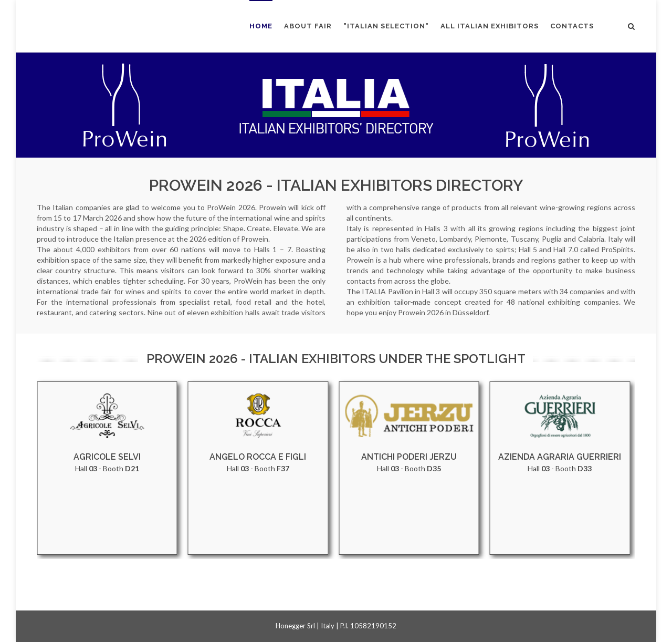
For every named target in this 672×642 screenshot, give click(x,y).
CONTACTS (572, 26)
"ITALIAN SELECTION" (386, 26)
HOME (261, 26)
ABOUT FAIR (308, 26)
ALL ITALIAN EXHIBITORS (490, 26)
